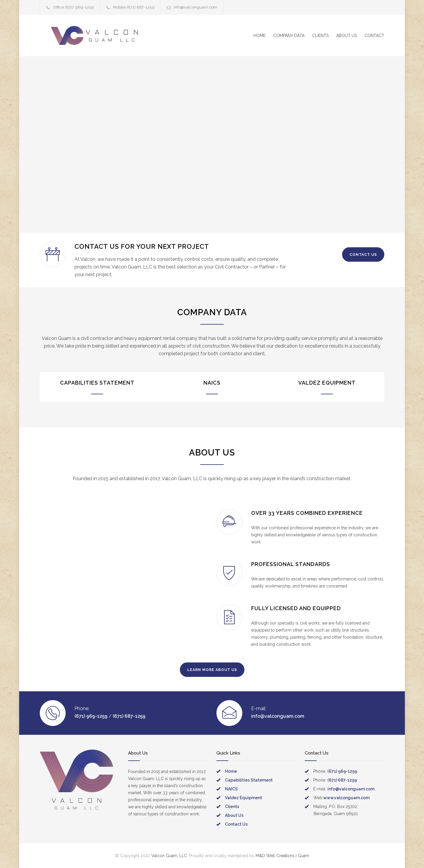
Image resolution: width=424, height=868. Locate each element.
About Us (234, 815)
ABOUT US (347, 36)
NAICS (212, 383)
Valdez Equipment (244, 798)
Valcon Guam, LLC (169, 856)
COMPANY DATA (289, 36)
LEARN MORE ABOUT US (212, 670)
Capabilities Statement (249, 780)
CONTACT (374, 36)
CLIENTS (320, 36)
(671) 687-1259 (141, 7)
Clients (232, 807)
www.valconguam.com (346, 798)
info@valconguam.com (196, 7)
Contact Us (236, 824)
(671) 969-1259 (79, 7)
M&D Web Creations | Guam (282, 856)
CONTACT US (363, 255)
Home (231, 771)
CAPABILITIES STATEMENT (97, 383)
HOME (260, 36)
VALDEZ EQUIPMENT (327, 383)
